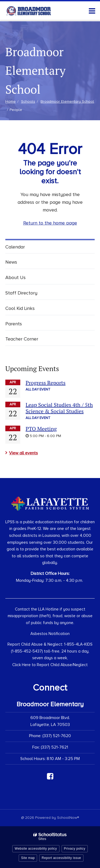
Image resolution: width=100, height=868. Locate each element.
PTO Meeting (41, 429)
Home (11, 101)
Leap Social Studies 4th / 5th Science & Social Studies (59, 408)
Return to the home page (50, 223)
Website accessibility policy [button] (36, 849)
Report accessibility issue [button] (61, 858)
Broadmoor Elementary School (67, 101)
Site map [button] (28, 858)
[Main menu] (92, 11)
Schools (28, 101)
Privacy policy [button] (75, 849)
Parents (14, 324)
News (11, 262)
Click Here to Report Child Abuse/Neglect (50, 665)
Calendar (15, 247)
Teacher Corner (22, 339)
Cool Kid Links (20, 308)
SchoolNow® (68, 818)
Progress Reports (46, 383)
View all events (23, 453)
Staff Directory (21, 293)
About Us (15, 277)
